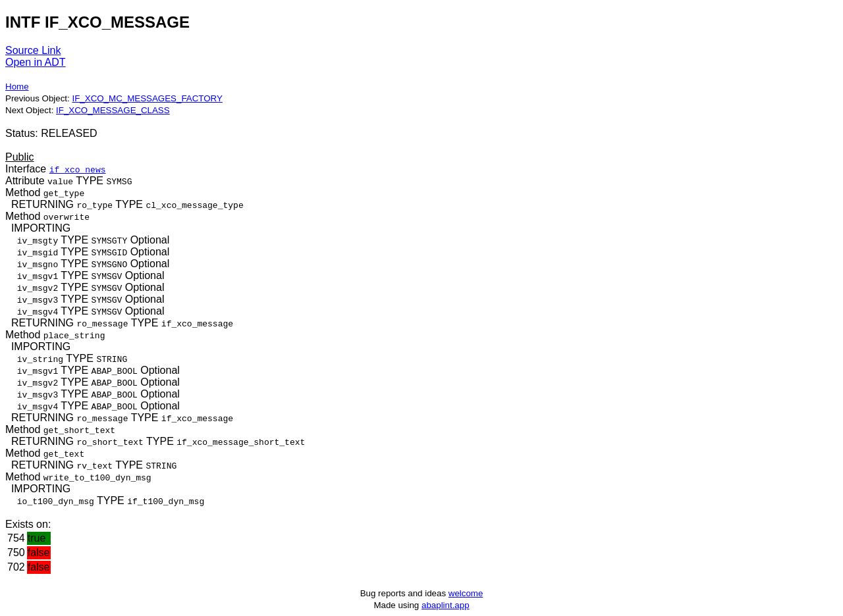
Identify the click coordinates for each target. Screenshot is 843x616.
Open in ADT (36, 62)
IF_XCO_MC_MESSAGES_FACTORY (147, 98)
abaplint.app (446, 605)
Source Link (33, 50)
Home (17, 87)
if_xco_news (78, 169)
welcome (466, 593)
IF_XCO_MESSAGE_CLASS (113, 110)
